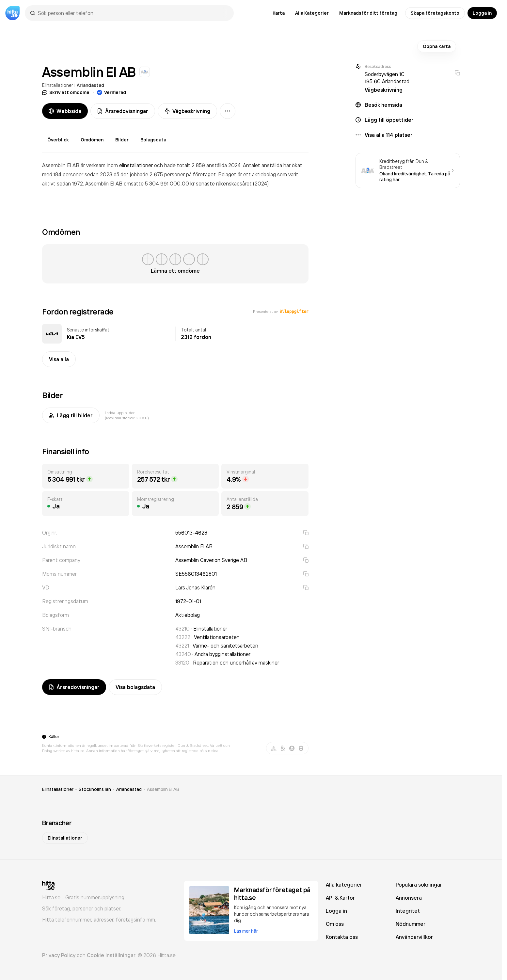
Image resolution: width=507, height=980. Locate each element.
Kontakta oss (342, 937)
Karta (279, 13)
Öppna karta (437, 46)
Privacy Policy (59, 955)
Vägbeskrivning (187, 111)
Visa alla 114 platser (389, 135)
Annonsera (409, 898)
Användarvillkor (414, 937)
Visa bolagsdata (135, 687)
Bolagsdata (153, 140)
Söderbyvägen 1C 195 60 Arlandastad (387, 78)
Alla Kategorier (312, 13)
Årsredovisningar (123, 111)
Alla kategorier (344, 885)
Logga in (482, 13)
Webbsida (65, 111)
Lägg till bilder (71, 415)
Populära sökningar (419, 885)
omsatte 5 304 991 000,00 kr (160, 184)
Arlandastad (90, 85)
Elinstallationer (58, 85)
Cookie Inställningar (111, 955)
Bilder (122, 140)
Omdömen (92, 140)
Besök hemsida (383, 105)
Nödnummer (411, 924)
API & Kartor (340, 898)
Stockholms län (95, 789)
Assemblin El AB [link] (163, 789)
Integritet (408, 911)
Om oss (335, 924)
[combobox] (133, 13)
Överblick (58, 140)
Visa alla (59, 359)
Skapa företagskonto (435, 13)
